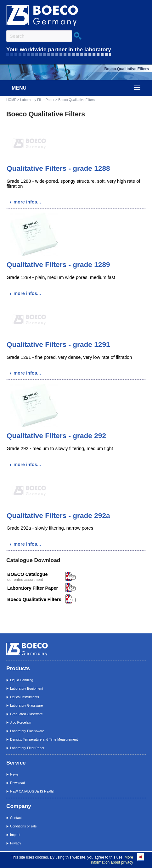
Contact (16, 818)
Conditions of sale (23, 826)
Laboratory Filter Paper (37, 100)
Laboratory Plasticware (27, 731)
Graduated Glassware (26, 714)
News (14, 774)
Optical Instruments (25, 697)
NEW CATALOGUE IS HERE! (32, 791)
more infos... (27, 202)
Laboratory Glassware (26, 705)
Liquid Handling (22, 680)
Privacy (16, 843)
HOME (11, 100)
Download (17, 783)
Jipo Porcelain (21, 722)
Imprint (15, 835)
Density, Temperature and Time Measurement (44, 739)
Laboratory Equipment (27, 688)
